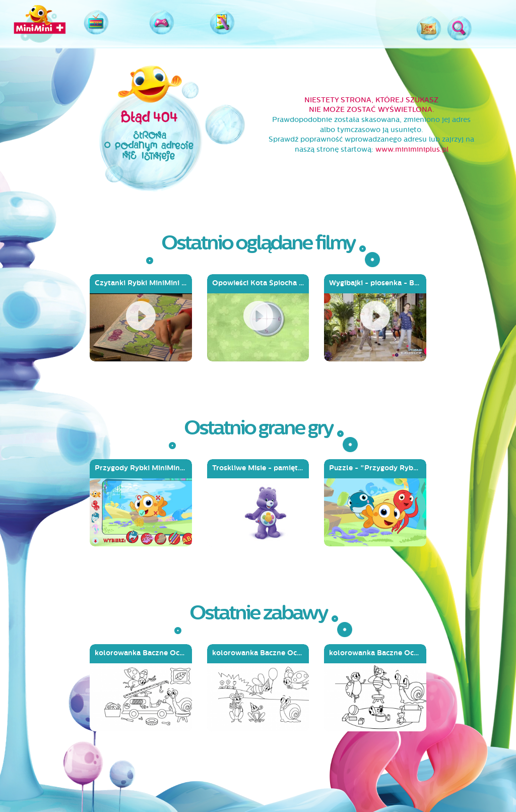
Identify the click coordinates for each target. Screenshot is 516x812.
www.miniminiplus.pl (412, 149)
